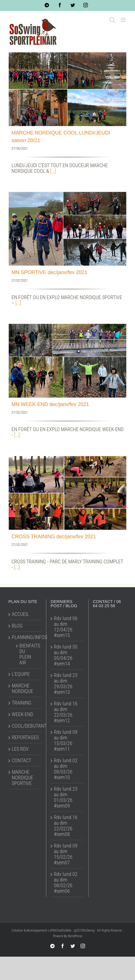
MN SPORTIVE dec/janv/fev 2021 (49, 272)
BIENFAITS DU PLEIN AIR (28, 654)
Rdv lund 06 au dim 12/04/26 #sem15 (66, 627)
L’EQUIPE (21, 674)
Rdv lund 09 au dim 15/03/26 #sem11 (66, 741)
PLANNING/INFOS (25, 637)
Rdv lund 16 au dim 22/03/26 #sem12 (66, 712)
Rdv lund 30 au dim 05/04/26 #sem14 (66, 655)
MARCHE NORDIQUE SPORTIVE (22, 778)
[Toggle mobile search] (112, 20)
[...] (53, 171)
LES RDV (20, 749)
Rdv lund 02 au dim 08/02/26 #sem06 (66, 883)
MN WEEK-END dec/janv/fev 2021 (50, 404)
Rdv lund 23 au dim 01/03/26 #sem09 (66, 797)
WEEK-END (22, 714)
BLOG (17, 626)
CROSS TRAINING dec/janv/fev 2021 (54, 537)
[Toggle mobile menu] (124, 20)
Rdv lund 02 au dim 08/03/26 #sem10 (66, 769)
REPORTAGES (25, 737)
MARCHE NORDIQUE (22, 689)
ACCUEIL (20, 614)
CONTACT (21, 761)
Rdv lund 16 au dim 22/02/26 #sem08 (66, 826)
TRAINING (22, 703)
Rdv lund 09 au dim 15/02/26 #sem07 (66, 854)
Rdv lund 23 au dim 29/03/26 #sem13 (66, 684)
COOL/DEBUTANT (25, 726)
